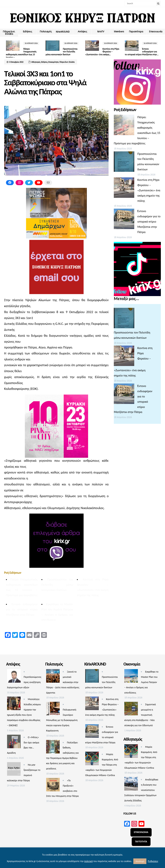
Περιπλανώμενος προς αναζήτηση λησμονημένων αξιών (24, 682)
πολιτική (88, 861)
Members (119, 31)
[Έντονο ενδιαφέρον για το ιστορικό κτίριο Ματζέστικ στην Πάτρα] (124, 220)
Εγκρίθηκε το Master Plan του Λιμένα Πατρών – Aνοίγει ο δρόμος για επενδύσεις (141, 682)
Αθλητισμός (36, 62)
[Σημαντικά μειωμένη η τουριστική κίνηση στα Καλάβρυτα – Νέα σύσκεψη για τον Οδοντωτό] (131, 709)
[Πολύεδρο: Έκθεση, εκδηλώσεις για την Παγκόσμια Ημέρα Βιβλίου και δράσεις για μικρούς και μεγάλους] (53, 748)
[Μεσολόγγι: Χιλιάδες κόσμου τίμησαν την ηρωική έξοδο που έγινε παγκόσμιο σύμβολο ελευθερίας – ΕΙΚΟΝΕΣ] (14, 704)
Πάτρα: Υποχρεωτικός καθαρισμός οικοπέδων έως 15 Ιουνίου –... (21, 53)
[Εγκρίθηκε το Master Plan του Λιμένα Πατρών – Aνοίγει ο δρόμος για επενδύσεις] (131, 677)
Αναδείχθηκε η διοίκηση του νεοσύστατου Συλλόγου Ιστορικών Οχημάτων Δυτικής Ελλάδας (141, 790)
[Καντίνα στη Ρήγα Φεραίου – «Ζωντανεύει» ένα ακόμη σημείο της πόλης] (124, 189)
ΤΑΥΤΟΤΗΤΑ (141, 842)
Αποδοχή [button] (140, 861)
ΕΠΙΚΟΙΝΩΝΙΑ (141, 832)
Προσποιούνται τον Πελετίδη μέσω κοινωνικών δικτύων (57, 585)
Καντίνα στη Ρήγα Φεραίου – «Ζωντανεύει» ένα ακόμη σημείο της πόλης (149, 190)
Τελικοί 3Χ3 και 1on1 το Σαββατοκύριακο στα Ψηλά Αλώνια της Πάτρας (45, 83)
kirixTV (101, 31)
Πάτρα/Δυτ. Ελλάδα (9, 33)
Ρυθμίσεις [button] (153, 861)
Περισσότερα (136, 31)
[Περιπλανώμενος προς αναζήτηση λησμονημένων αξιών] (14, 677)
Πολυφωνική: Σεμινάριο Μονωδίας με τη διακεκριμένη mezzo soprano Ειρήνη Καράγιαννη (62, 720)
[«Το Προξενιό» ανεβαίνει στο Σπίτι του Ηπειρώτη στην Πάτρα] (53, 786)
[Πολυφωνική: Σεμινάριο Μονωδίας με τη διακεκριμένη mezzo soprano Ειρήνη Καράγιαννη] (53, 709)
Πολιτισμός (46, 31)
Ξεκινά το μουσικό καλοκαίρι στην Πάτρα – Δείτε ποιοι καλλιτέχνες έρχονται (63, 682)
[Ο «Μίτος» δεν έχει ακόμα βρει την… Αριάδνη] (14, 742)
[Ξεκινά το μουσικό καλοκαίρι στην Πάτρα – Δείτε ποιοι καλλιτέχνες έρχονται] (53, 677)
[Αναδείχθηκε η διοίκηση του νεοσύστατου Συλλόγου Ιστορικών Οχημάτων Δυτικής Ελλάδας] (131, 785)
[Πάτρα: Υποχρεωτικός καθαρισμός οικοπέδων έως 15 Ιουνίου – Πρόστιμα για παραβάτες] (124, 126)
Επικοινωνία (156, 31)
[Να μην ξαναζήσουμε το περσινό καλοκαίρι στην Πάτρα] (14, 770)
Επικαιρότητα (53, 62)
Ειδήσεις (27, 31)
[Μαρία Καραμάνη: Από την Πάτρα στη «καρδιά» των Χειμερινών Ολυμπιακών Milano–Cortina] (92, 759)
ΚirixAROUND (63, 32)
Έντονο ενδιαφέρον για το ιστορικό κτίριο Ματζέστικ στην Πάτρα (22, 609)
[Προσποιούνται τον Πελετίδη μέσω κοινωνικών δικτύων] (124, 162)
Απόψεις (82, 31)
